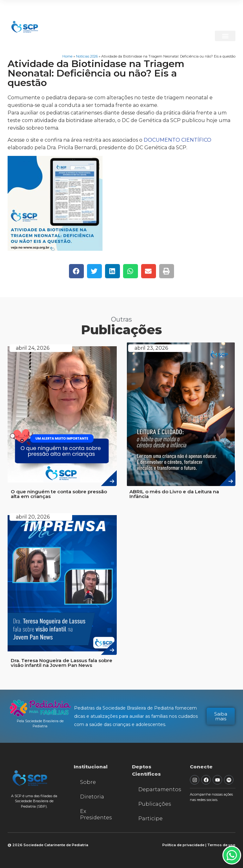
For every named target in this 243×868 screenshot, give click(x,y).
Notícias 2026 (87, 56)
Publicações (155, 804)
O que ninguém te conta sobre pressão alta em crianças (59, 494)
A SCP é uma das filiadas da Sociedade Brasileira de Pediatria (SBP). (34, 801)
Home (67, 56)
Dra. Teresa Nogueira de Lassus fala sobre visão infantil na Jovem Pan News (62, 663)
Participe (150, 819)
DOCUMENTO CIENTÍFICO (178, 140)
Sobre (88, 782)
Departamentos (158, 789)
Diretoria (92, 797)
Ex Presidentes (96, 814)
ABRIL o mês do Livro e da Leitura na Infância (174, 494)
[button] (225, 36)
